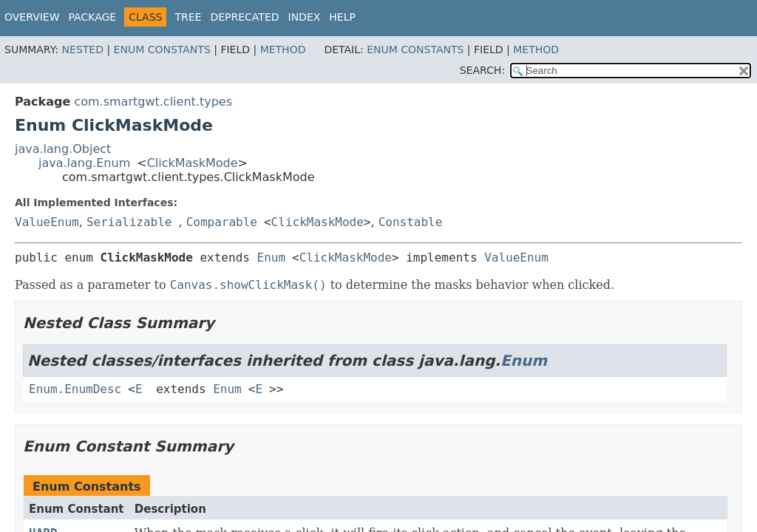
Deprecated (244, 17)
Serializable (129, 222)
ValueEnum (47, 222)
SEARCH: (482, 70)
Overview (32, 17)
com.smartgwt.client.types (153, 102)
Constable (411, 222)
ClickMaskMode (193, 163)
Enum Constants (162, 50)
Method (283, 50)
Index (305, 17)
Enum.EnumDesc (75, 389)
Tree (188, 17)
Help (342, 17)
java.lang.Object (63, 149)
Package (93, 17)
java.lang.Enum (84, 163)
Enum (272, 258)
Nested (83, 50)
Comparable (222, 222)
